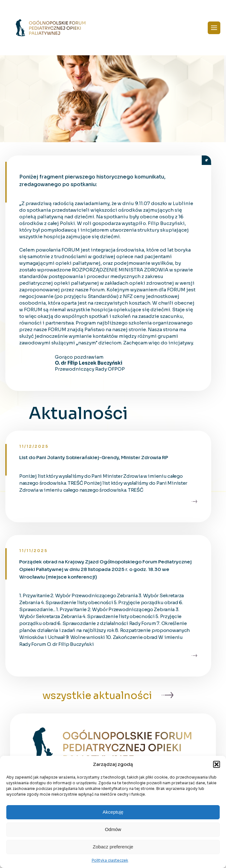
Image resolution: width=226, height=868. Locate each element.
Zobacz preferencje (113, 847)
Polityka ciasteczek (110, 860)
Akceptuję (113, 812)
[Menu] (214, 28)
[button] (217, 764)
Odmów (113, 829)
